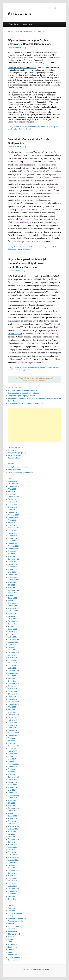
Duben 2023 (12, 567)
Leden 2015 (12, 824)
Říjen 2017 (12, 738)
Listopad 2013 (13, 860)
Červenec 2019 (14, 684)
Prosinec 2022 (13, 577)
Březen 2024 (13, 538)
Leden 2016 (12, 793)
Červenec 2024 (14, 528)
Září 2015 (11, 803)
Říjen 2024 (12, 520)
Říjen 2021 (12, 614)
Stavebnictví (13, 944)
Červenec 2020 (14, 652)
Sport (10, 942)
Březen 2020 (13, 663)
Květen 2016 (13, 782)
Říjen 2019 (12, 676)
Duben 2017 (12, 754)
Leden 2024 (12, 543)
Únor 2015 (12, 821)
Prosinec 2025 (13, 484)
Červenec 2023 (14, 559)
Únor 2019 (12, 697)
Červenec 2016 (14, 777)
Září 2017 (11, 741)
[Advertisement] (34, 425)
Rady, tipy (12, 937)
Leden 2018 (12, 730)
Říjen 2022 (12, 582)
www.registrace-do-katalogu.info (20, 472)
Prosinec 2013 (13, 857)
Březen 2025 (13, 507)
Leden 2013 (12, 886)
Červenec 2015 (14, 808)
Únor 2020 (12, 665)
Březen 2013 (13, 881)
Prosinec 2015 (13, 795)
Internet (11, 924)
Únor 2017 (12, 759)
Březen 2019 (13, 694)
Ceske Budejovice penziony (36, 247)
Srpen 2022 (12, 588)
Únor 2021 (12, 634)
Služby (11, 939)
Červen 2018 (13, 717)
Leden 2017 (12, 762)
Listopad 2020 (13, 642)
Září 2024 (11, 523)
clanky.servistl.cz (14, 470)
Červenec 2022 (14, 590)
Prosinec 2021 (13, 608)
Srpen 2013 (12, 868)
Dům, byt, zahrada (15, 913)
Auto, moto (12, 908)
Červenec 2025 (14, 497)
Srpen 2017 (12, 743)
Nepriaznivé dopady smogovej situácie (23, 390)
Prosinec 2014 (13, 826)
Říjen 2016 (12, 769)
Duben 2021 (12, 629)
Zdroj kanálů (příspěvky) (17, 453)
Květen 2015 (13, 813)
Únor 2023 (12, 572)
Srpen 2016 (12, 774)
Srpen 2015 (12, 806)
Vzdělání (11, 950)
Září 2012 (11, 896)
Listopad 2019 (13, 673)
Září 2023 (11, 554)
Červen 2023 (13, 562)
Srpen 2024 (12, 525)
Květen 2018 (13, 720)
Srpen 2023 (12, 556)
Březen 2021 (13, 632)
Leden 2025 (12, 512)
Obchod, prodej (14, 934)
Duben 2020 (12, 660)
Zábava (11, 952)
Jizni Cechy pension (23, 370)
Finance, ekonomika (16, 921)
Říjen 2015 (12, 800)
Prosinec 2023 (13, 546)
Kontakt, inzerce (27, 24)
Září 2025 (11, 492)
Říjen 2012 (12, 894)
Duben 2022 (12, 598)
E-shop (11, 916)
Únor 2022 (12, 603)
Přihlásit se (12, 450)
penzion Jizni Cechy (24, 249)
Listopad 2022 (13, 580)
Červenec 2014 (14, 839)
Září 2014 (11, 834)
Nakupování (13, 929)
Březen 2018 (13, 725)
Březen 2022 (13, 601)
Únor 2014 (12, 852)
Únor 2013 (12, 883)
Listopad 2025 (13, 486)
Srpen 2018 (12, 712)
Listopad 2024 (13, 518)
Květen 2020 (13, 658)
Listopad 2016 (13, 767)
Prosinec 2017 (13, 733)
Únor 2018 (12, 728)
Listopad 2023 (13, 549)
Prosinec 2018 (13, 702)
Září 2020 (11, 647)
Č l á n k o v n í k (19, 14)
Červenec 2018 (14, 715)
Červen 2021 (13, 624)
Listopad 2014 (13, 829)
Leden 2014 (12, 855)
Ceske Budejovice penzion (36, 127)
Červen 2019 (13, 686)
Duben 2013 (12, 878)
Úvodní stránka (14, 24)
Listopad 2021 (13, 611)
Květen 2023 (13, 564)
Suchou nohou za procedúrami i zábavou (24, 393)
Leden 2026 (12, 481)
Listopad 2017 (13, 735)
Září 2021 (11, 616)
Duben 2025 (12, 504)
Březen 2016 (13, 787)
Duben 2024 (12, 536)
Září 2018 (11, 710)
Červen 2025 (13, 499)
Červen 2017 (13, 748)
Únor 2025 (12, 510)
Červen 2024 (13, 531)
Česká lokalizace (14, 458)
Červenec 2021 (14, 621)
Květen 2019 (13, 689)
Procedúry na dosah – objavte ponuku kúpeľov (26, 404)
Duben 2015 (12, 816)
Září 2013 (11, 865)
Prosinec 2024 (13, 515)
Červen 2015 (13, 811)
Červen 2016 (13, 780)
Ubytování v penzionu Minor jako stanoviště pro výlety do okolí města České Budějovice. (28, 263)
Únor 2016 (12, 790)
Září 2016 (11, 772)
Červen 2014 (13, 842)
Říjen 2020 (12, 645)
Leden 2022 (12, 606)
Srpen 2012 (12, 899)
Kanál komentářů (14, 455)
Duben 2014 (12, 847)
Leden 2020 (12, 668)
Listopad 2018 (13, 704)
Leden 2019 (12, 699)
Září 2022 (11, 585)
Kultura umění (13, 926)
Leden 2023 (12, 575)
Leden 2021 (12, 637)
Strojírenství (13, 947)
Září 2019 (11, 678)
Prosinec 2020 (13, 640)
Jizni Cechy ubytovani (23, 129)
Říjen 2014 (12, 832)
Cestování (17, 127)
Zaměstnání (12, 955)
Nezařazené (12, 931)
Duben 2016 (12, 785)
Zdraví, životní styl (15, 957)
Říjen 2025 (12, 489)
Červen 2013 (13, 873)
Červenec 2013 (14, 870)
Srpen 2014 (12, 837)
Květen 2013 (13, 876)
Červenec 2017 (14, 746)
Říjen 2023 (12, 551)
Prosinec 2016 (13, 764)
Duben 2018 (12, 723)
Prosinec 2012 (13, 889)
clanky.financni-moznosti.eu (19, 467)
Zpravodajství (13, 960)
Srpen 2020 (12, 650)
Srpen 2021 (12, 619)
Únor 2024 (12, 541)
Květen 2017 (13, 751)
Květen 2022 (13, 595)
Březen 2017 (13, 756)
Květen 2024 (13, 533)
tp (25, 48)
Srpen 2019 (12, 681)
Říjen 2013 (12, 863)
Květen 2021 (13, 626)
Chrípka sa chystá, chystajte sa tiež (21, 396)
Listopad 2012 (13, 891)
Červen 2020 (13, 655)
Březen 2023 (13, 569)
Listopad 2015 (13, 798)
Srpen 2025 (12, 494)
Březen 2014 (13, 850)
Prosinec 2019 (13, 671)
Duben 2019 (12, 691)
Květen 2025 (13, 502)
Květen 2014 (13, 845)
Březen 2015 (13, 819)
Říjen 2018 (12, 707)
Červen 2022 (13, 593)
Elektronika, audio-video (17, 918)
